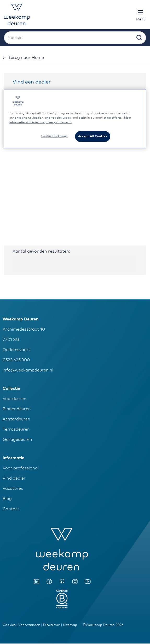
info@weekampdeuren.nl (28, 370)
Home (26, 58)
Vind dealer (14, 478)
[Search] (139, 39)
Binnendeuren (17, 409)
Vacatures (13, 488)
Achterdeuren (16, 419)
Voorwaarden (29, 625)
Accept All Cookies (93, 137)
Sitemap (70, 625)
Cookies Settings (54, 136)
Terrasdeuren (16, 429)
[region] (75, 119)
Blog (7, 499)
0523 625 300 (16, 360)
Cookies (9, 625)
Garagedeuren (17, 440)
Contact (11, 509)
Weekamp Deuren (21, 319)
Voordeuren (15, 399)
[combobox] (75, 38)
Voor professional (21, 468)
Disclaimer (52, 625)
